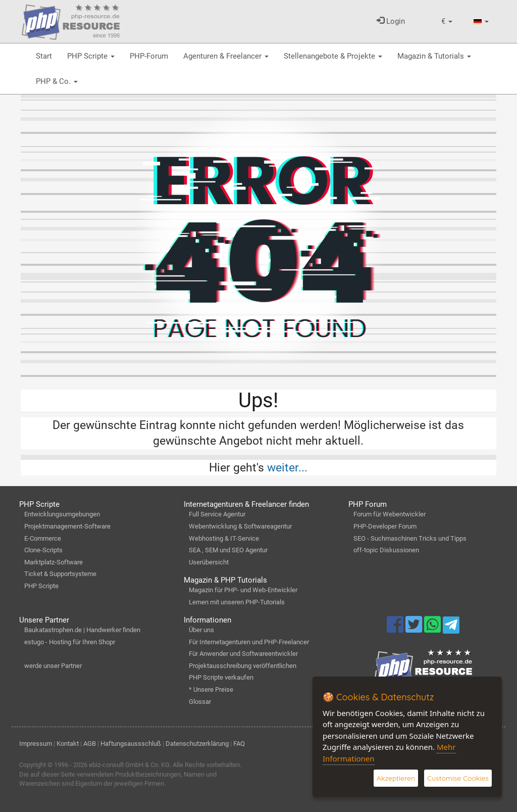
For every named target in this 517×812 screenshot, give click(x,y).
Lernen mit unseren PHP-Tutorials (237, 602)
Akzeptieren (396, 778)
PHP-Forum (149, 56)
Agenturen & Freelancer (226, 56)
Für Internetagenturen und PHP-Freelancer (249, 642)
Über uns (201, 630)
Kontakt (68, 744)
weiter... (287, 467)
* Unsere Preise (211, 689)
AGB (90, 744)
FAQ (239, 744)
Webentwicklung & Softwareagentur (240, 526)
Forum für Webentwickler (390, 514)
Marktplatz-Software (54, 562)
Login (391, 21)
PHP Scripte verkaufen (221, 677)
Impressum (36, 744)
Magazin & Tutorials (434, 56)
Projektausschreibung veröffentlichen (243, 666)
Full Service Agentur (217, 514)
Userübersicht (209, 562)
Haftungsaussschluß (131, 744)
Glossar (200, 702)
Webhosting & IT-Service (224, 538)
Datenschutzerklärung (197, 744)
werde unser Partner (53, 666)
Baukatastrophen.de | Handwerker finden (82, 630)
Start (44, 56)
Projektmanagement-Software (67, 526)
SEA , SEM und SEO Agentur (228, 550)
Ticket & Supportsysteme (60, 574)
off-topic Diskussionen (386, 550)
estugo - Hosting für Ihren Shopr (70, 642)
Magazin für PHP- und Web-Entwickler (243, 590)
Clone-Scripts (43, 550)
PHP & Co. (57, 81)
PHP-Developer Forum (385, 526)
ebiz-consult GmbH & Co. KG (129, 765)
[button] (447, 21)
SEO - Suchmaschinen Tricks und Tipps (410, 538)
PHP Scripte (91, 56)
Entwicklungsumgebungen (62, 514)
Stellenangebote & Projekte (333, 56)
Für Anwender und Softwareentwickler (243, 654)
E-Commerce (43, 538)
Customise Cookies (458, 778)
